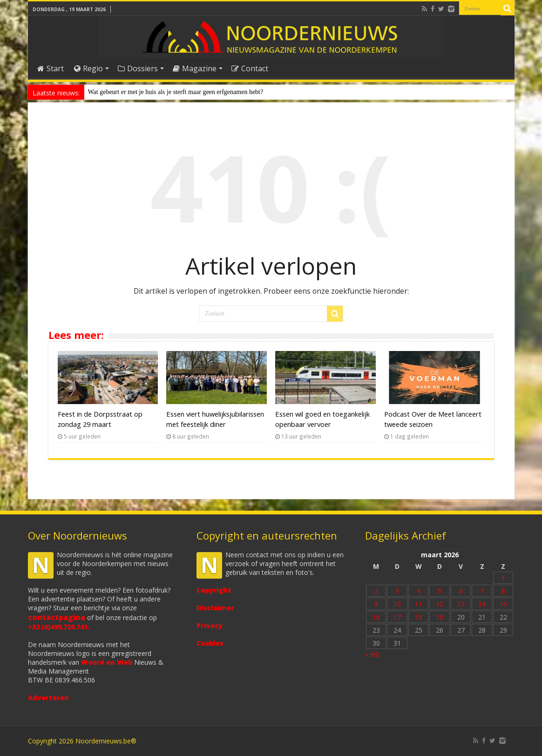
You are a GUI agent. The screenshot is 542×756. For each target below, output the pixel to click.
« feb (373, 654)
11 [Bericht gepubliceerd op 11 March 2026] (419, 604)
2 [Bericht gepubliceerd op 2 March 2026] (376, 591)
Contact (250, 68)
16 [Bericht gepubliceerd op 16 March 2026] (376, 617)
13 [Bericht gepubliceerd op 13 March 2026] (461, 604)
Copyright (214, 590)
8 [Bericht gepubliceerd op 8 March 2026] (503, 591)
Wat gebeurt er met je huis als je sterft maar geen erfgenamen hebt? (176, 92)
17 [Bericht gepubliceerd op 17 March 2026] (397, 617)
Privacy (210, 625)
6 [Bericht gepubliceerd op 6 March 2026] (461, 591)
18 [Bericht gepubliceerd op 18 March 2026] (419, 617)
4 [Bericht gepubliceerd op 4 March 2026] (419, 591)
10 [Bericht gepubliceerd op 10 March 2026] (397, 604)
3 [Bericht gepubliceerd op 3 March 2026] (397, 591)
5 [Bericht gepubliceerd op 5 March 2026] (440, 591)
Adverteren (48, 698)
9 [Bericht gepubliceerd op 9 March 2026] (376, 604)
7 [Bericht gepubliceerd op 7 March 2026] (482, 591)
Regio (88, 68)
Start (51, 68)
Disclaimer (215, 608)
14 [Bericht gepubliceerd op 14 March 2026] (482, 604)
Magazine (195, 68)
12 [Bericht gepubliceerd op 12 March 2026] (440, 604)
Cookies (210, 643)
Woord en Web (107, 662)
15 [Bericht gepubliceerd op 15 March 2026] (503, 604)
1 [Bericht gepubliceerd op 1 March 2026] (503, 578)
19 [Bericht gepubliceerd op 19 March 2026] (440, 617)
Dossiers (138, 68)
